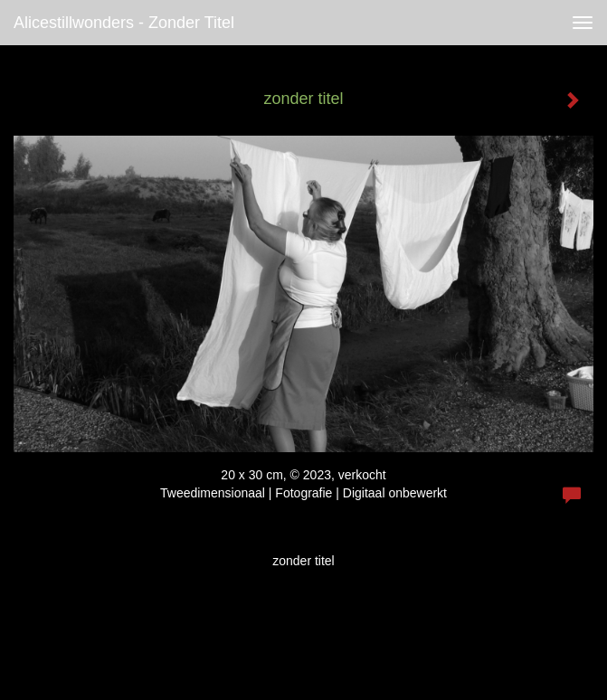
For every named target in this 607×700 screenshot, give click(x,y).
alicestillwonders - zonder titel (124, 23)
